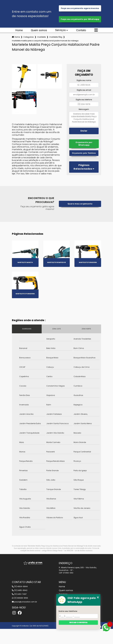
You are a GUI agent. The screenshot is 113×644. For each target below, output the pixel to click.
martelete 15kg (56, 37)
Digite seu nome (84, 80)
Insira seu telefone (68, 611)
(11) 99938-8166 (20, 598)
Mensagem (84, 109)
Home (19, 30)
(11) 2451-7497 (19, 594)
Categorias (29, 37)
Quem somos (39, 30)
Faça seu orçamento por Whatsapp (80, 19)
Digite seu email (84, 90)
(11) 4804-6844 (20, 586)
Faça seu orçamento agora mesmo (80, 8)
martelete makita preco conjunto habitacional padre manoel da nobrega (45, 41)
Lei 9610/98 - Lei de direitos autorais (78, 551)
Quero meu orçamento (80, 204)
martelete (41, 37)
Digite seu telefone (84, 100)
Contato (81, 30)
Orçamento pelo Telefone (84, 153)
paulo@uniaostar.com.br (24, 602)
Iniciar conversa (78, 622)
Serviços (60, 30)
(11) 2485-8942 (20, 590)
